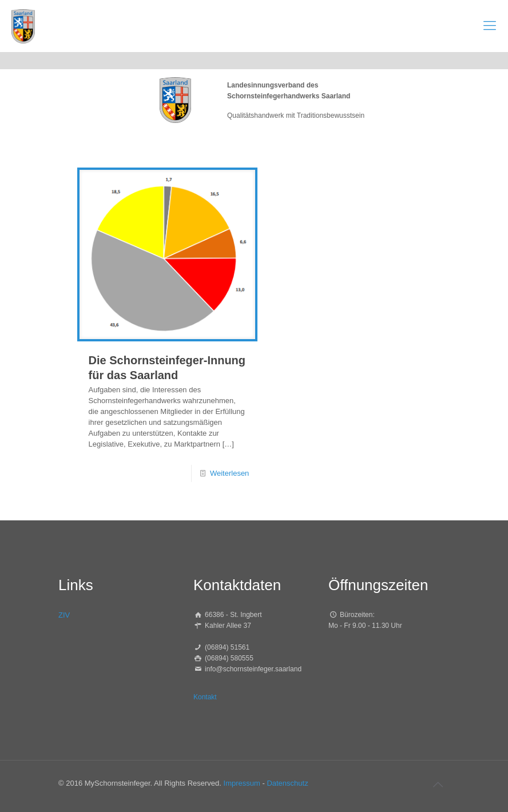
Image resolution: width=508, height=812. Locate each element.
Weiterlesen (229, 473)
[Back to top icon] (438, 785)
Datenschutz (287, 783)
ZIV (64, 615)
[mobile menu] (490, 26)
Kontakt (205, 697)
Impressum (242, 783)
